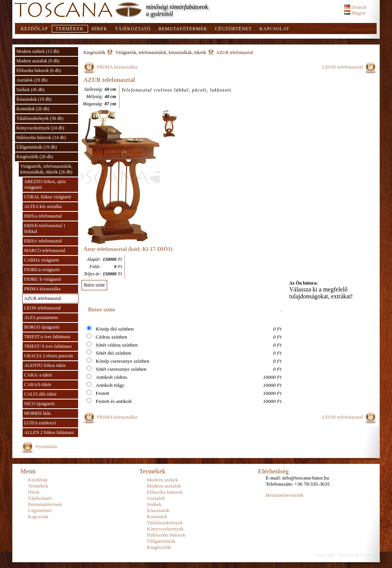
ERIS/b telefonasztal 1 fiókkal (45, 228)
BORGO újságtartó (42, 327)
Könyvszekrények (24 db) (40, 128)
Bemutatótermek (183, 29)
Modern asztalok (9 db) (38, 61)
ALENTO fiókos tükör (45, 365)
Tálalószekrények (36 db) (40, 118)
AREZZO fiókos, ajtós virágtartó (45, 184)
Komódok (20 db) (33, 109)
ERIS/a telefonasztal (43, 216)
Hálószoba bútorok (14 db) (41, 137)
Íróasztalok (158, 510)
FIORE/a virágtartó (42, 270)
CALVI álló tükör (40, 394)
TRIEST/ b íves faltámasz (48, 346)
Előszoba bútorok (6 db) (39, 70)
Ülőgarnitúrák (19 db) (37, 147)
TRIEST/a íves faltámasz (47, 337)
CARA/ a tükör (38, 375)
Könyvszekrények (165, 529)
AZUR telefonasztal (42, 298)
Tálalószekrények (165, 523)
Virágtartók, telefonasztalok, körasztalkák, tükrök (161, 52)
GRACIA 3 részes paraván (49, 356)
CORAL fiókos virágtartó (48, 197)
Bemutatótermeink (285, 495)
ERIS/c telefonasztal (43, 241)
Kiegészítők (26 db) (35, 157)
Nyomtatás (46, 446)
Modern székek (163, 480)
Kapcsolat (274, 29)
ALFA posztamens (41, 318)
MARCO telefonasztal (45, 250)
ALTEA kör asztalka (43, 206)
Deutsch (355, 7)
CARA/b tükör (38, 385)
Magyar (355, 13)
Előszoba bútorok (165, 492)
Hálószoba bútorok (166, 535)
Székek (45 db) (30, 90)
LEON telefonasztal (42, 308)
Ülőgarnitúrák (161, 541)
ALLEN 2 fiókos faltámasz (49, 432)
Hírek (100, 29)
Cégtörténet (233, 29)
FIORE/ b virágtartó (43, 279)
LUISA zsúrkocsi (40, 423)
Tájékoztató (133, 29)
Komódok (157, 516)
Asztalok (156, 498)
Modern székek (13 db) (38, 51)
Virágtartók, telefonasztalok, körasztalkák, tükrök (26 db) (46, 169)
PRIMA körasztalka (42, 289)
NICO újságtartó (39, 404)
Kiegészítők (94, 52)
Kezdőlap (34, 29)
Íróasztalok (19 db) (34, 99)
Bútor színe (94, 285)
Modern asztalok (164, 486)
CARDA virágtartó (42, 260)
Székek (154, 504)
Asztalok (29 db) (32, 80)
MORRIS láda (37, 413)
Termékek (69, 29)
